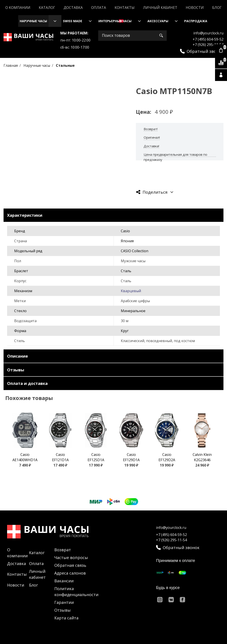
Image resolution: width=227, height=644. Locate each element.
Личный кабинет (160, 8)
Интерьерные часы (115, 21)
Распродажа (196, 21)
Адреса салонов (70, 573)
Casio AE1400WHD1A (25, 457)
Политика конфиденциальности (76, 592)
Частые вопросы (71, 557)
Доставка (73, 8)
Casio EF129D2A (167, 457)
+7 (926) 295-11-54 (208, 45)
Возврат (63, 550)
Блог (217, 8)
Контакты (125, 8)
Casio (125, 231)
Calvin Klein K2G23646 (202, 457)
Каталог (47, 8)
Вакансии (64, 581)
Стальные (65, 65)
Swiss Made (73, 21)
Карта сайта (66, 618)
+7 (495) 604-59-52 (208, 39)
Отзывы (63, 610)
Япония (127, 241)
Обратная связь (70, 565)
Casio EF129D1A (131, 457)
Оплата (99, 8)
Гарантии (64, 602)
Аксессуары (158, 21)
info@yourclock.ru (208, 33)
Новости (195, 8)
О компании (18, 8)
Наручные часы (33, 21)
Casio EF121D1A (60, 457)
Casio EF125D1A (96, 457)
